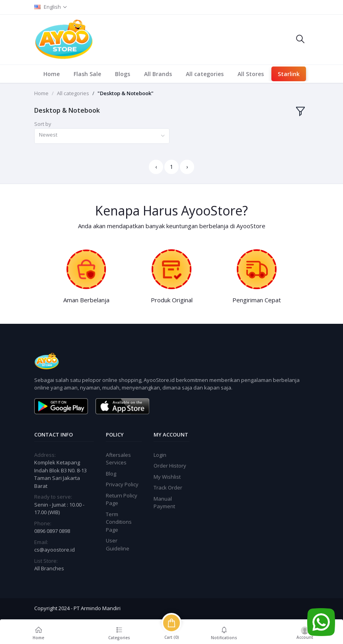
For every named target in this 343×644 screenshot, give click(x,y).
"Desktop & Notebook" (126, 93)
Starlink (289, 74)
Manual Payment (164, 503)
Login (160, 455)
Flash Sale (87, 74)
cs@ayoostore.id (55, 550)
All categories (205, 74)
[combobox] (102, 136)
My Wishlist (167, 477)
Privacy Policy (122, 484)
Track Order (168, 487)
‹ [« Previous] (156, 167)
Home (52, 74)
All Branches (49, 568)
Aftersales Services (118, 459)
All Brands (158, 74)
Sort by (43, 124)
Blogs (123, 74)
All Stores (251, 74)
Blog (111, 474)
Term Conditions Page (119, 522)
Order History (170, 466)
